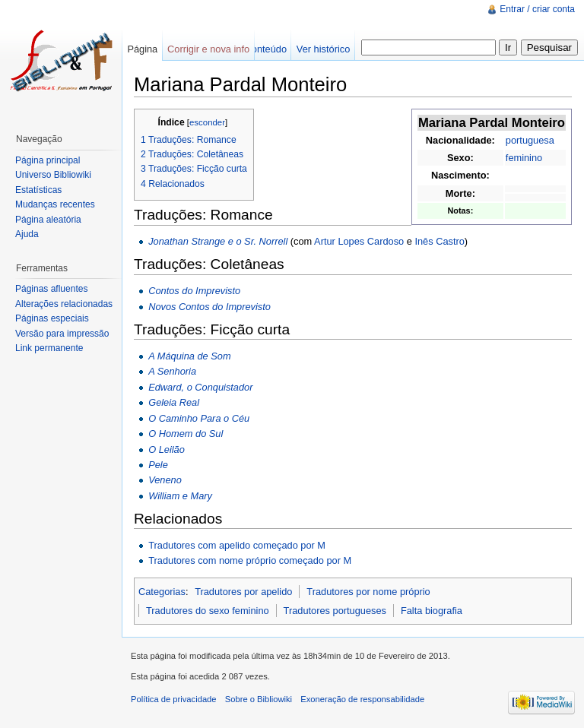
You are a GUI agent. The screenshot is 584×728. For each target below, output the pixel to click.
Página (142, 49)
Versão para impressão (62, 334)
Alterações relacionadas (64, 304)
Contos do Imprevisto (194, 291)
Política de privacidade (174, 699)
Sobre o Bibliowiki (259, 699)
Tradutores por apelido (243, 592)
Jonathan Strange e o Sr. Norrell (218, 241)
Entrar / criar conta (537, 9)
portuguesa (530, 140)
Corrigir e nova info (208, 49)
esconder (207, 122)
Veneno (165, 480)
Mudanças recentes (55, 204)
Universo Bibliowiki (53, 175)
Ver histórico (323, 49)
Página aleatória (48, 220)
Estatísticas (38, 190)
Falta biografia (432, 611)
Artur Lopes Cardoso (359, 241)
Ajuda (27, 234)
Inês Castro (439, 241)
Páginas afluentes (51, 289)
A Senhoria (172, 371)
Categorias (162, 592)
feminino (524, 158)
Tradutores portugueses (335, 611)
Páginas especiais (52, 318)
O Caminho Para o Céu (199, 418)
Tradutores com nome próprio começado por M (250, 560)
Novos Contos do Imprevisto (209, 307)
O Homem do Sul (186, 434)
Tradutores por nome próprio (368, 592)
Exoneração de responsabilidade (362, 699)
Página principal (48, 160)
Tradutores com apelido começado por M (237, 545)
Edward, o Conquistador (200, 387)
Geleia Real (174, 402)
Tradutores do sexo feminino (208, 611)
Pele (158, 465)
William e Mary (180, 496)
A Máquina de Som (189, 356)
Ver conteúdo (258, 49)
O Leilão (167, 449)
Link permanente (49, 348)
